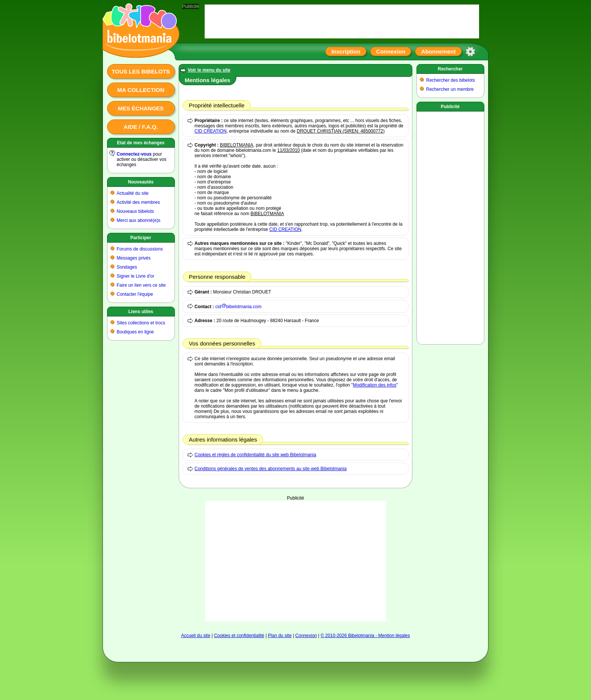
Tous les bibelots (141, 71)
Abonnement (438, 51)
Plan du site (280, 636)
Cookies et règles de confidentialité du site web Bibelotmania (255, 455)
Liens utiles (141, 312)
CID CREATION (211, 131)
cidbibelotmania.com (238, 307)
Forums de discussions (140, 249)
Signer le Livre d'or (136, 276)
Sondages (127, 267)
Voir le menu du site (209, 70)
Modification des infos (374, 385)
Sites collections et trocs (141, 323)
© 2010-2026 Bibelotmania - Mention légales (365, 636)
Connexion (391, 51)
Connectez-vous (134, 154)
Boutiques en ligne (136, 332)
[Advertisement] (295, 561)
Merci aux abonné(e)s (139, 220)
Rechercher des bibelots (451, 80)
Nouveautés (141, 182)
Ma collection (141, 90)
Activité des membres (139, 202)
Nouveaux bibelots (136, 211)
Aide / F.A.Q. (141, 127)
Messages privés (134, 258)
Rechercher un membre (450, 89)
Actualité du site (133, 193)
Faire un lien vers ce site (141, 285)
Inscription (346, 51)
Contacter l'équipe (135, 294)
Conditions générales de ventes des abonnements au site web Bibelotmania (271, 469)
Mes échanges (141, 108)
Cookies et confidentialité (239, 636)
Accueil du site (195, 636)
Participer (141, 238)
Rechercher (450, 69)
